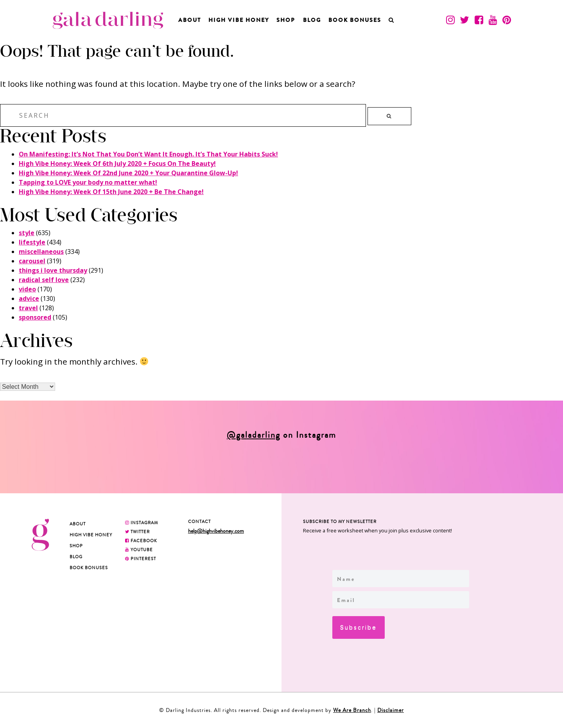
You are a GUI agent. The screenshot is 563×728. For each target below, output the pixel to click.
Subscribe (359, 627)
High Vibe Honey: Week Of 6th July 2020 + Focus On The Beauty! (117, 164)
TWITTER (137, 532)
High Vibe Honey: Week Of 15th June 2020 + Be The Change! (111, 192)
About (190, 20)
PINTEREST (141, 559)
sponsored (35, 317)
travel (28, 308)
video (27, 289)
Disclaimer (391, 710)
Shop (286, 20)
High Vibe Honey (239, 20)
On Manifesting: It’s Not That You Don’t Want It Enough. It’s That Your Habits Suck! (148, 154)
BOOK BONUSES (355, 20)
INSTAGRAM (142, 523)
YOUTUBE (139, 550)
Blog (312, 20)
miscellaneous (41, 252)
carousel (32, 261)
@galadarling (254, 435)
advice (29, 298)
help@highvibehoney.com (216, 531)
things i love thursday (53, 270)
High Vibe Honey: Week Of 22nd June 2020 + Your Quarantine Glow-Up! (128, 173)
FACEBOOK (141, 541)
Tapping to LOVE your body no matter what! (88, 182)
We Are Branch (352, 710)
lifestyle (32, 242)
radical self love (44, 280)
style (27, 233)
